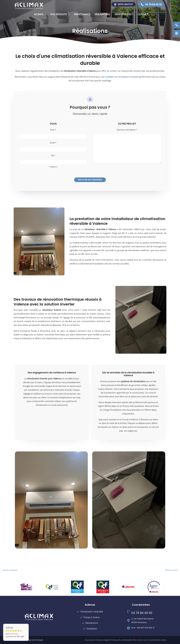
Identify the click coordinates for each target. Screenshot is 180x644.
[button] (16, 587)
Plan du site (138, 640)
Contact (143, 14)
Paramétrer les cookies (158, 640)
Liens (146, 640)
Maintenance (82, 14)
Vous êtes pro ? (124, 14)
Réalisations (102, 14)
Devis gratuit (124, 4)
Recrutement (90, 640)
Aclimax (39, 14)
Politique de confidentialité (121, 640)
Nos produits (59, 14)
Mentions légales (103, 640)
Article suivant (172, 572)
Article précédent (10, 572)
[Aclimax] (29, 6)
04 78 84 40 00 (151, 4)
